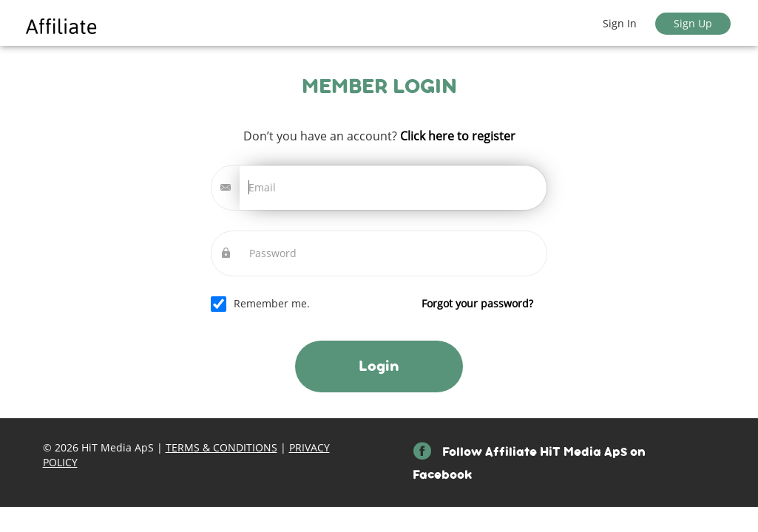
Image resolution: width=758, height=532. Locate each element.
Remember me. (383, 304)
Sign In (620, 23)
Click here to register (456, 136)
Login (379, 366)
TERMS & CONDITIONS (221, 447)
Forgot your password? (477, 303)
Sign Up (693, 23)
